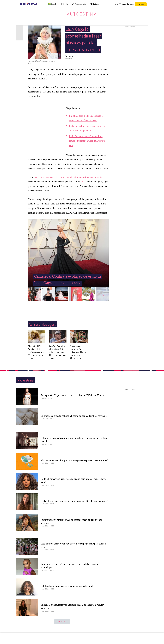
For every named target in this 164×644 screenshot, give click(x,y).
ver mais (62, 622)
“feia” (83, 182)
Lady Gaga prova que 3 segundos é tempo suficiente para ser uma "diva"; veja (87, 141)
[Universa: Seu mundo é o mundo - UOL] (29, 4)
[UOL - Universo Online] (39, 4)
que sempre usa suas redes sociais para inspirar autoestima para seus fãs (68, 177)
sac (116, 4)
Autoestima (82, 14)
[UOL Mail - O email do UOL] (122, 4)
